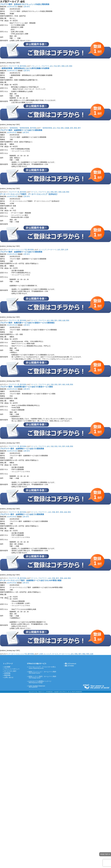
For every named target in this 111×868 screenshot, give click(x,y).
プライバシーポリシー (12, 669)
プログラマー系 (14, 66)
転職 (68, 384)
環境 (88, 654)
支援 (52, 384)
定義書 (67, 128)
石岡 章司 (27, 7)
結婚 (64, 192)
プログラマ (45, 66)
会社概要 (7, 667)
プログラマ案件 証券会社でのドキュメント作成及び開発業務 (25, 4)
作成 (55, 66)
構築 (84, 654)
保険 (62, 128)
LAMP (41, 654)
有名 (60, 446)
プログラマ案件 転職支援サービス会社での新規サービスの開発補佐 (27, 323)
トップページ (8, 664)
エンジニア (43, 250)
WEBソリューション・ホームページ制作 (42, 672)
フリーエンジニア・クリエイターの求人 (42, 667)
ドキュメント (36, 66)
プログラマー (43, 512)
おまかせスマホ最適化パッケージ (42, 682)
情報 (52, 192)
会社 (51, 66)
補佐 (64, 384)
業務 (63, 66)
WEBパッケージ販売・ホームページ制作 (42, 677)
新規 (56, 384)
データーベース (64, 654)
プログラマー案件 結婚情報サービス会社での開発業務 (22, 449)
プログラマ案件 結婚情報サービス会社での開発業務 (21, 130)
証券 (67, 66)
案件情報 (23, 66)
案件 (59, 66)
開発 (71, 66)
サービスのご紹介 (10, 671)
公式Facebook (71, 664)
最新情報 (7, 675)
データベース (52, 250)
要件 (79, 128)
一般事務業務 (13, 128)
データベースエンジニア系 (18, 250)
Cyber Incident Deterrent (42, 686)
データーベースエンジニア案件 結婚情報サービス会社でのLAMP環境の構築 (31, 580)
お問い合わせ (9, 677)
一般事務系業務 (24, 128)
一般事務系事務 (47, 128)
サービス (34, 192)
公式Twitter (70, 666)
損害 (71, 128)
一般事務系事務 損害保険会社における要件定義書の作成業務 (25, 68)
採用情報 (7, 673)
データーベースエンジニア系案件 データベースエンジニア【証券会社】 (29, 194)
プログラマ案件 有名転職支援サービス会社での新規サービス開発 (26, 387)
